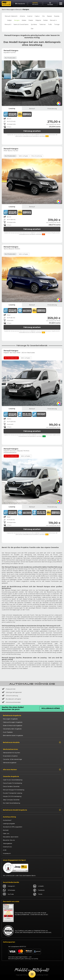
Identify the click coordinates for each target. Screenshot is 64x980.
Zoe (32, 29)
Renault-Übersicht (11, 16)
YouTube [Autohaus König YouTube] (8, 894)
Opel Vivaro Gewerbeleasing (13, 780)
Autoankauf (7, 820)
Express (57, 16)
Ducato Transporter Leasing (13, 793)
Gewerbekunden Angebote (12, 729)
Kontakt (6, 830)
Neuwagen (11, 9)
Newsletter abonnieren (11, 837)
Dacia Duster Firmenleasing (12, 783)
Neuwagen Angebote (10, 719)
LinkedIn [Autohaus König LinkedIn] (39, 886)
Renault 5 (8, 24)
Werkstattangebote (10, 763)
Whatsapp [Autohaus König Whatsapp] (9, 890)
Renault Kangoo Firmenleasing (14, 790)
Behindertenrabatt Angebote (13, 735)
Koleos (24, 20)
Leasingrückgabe (9, 823)
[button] (60, 4)
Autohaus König (9, 817)
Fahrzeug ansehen (32, 131)
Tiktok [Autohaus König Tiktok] (38, 894)
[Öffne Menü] (32, 974)
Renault (19, 9)
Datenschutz (7, 847)
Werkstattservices (10, 749)
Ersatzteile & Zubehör (10, 756)
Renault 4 (53, 20)
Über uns (6, 833)
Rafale (45, 20)
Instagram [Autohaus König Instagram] (9, 886)
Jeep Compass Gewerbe (11, 800)
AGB (5, 850)
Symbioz (34, 24)
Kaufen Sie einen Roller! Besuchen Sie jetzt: (13, 708)
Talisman (43, 24)
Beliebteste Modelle (32, 742)
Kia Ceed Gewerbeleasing (12, 803)
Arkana (22, 16)
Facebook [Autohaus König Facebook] (39, 890)
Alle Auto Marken (32, 769)
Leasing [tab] (12, 109)
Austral (30, 16)
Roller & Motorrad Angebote (13, 725)
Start (4, 9)
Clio (43, 16)
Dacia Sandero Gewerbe (11, 786)
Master (31, 20)
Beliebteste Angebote (12, 716)
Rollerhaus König (51, 708)
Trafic (50, 24)
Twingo (57, 24)
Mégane (38, 20)
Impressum (7, 853)
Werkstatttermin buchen (12, 753)
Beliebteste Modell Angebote (32, 810)
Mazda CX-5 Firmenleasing (12, 796)
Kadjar (10, 20)
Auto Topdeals (8, 732)
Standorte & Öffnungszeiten (13, 827)
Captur (37, 16)
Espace (49, 16)
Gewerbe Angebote (11, 776)
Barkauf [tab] (32, 109)
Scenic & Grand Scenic (21, 24)
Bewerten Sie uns (9, 840)
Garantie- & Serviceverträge (12, 759)
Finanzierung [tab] (52, 109)
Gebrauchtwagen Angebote (13, 722)
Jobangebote (7, 843)
